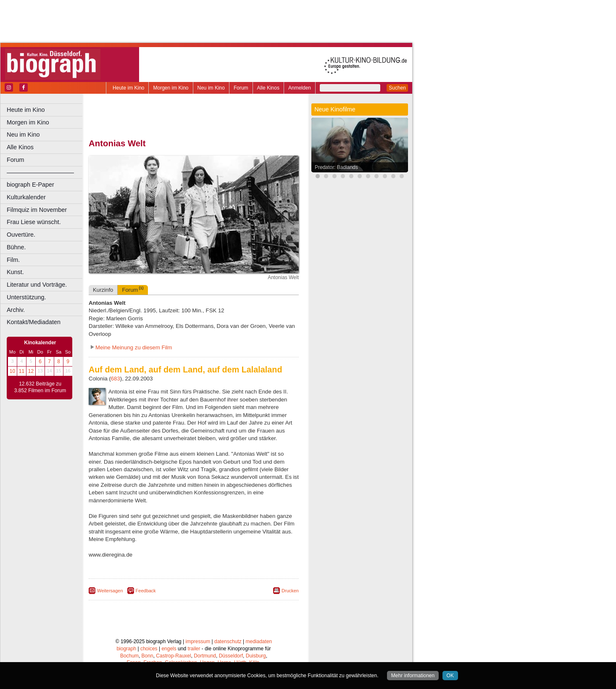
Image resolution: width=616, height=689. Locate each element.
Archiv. (16, 310)
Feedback (146, 591)
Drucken (290, 591)
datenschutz (228, 641)
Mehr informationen (413, 676)
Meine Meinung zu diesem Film (134, 347)
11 (22, 371)
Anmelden (300, 88)
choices (149, 649)
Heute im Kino (128, 88)
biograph (126, 649)
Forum (241, 88)
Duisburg (256, 656)
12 (31, 371)
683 (116, 379)
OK (450, 676)
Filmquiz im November (37, 210)
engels (169, 649)
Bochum (129, 656)
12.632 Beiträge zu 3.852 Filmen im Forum (40, 387)
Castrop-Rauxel (173, 656)
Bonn (147, 656)
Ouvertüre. (21, 235)
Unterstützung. (26, 297)
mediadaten (259, 641)
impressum (198, 641)
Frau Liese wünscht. (34, 222)
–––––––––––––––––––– (40, 172)
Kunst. (15, 272)
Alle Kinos (268, 88)
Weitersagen (110, 591)
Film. (13, 260)
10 (12, 371)
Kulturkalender (26, 197)
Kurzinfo (103, 290)
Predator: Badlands (336, 167)
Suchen (397, 88)
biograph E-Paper (30, 185)
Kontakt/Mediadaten (34, 322)
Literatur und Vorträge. (37, 285)
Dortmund (205, 656)
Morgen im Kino (171, 88)
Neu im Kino (211, 88)
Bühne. (16, 247)
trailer (194, 649)
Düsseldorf (231, 656)
